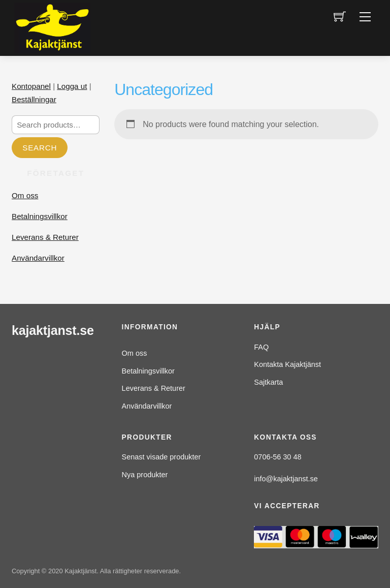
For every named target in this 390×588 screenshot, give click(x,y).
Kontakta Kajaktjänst (287, 364)
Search (40, 148)
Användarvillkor (38, 258)
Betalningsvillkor (40, 216)
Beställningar (34, 99)
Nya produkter (145, 475)
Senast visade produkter (161, 457)
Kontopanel (31, 86)
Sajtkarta (268, 382)
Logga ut (72, 86)
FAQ (261, 347)
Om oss (25, 195)
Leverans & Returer (45, 237)
